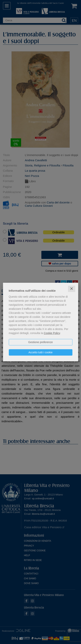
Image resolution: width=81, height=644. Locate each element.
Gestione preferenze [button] (40, 342)
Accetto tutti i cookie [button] (40, 352)
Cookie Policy (52, 333)
